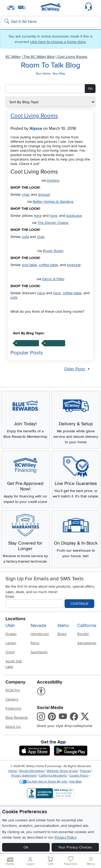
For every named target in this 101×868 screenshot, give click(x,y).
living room (28, 343)
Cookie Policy (79, 776)
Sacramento (87, 643)
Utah (10, 626)
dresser (44, 195)
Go (90, 88)
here (38, 216)
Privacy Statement (24, 776)
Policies (86, 771)
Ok (26, 847)
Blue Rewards (17, 718)
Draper (11, 634)
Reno (35, 643)
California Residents (53, 776)
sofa (25, 237)
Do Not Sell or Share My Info (44, 782)
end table (30, 265)
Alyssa (36, 128)
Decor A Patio (53, 279)
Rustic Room (53, 251)
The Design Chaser (53, 223)
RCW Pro (13, 690)
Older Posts (75, 369)
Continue (79, 604)
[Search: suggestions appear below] (51, 22)
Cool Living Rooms (72, 57)
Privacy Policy (66, 837)
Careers (12, 699)
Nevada (38, 626)
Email (10, 597)
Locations (15, 619)
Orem (10, 652)
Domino (53, 180)
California (87, 626)
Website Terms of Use (62, 771)
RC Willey (13, 57)
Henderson (40, 634)
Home (13, 771)
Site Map (75, 782)
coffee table (49, 265)
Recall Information (32, 771)
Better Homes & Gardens (53, 202)
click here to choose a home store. (58, 42)
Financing (13, 708)
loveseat (74, 265)
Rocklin (83, 634)
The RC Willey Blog (39, 57)
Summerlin (39, 652)
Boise (62, 634)
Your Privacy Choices (75, 847)
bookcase (74, 216)
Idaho (63, 626)
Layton (11, 643)
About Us (13, 727)
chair (26, 195)
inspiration (55, 343)
